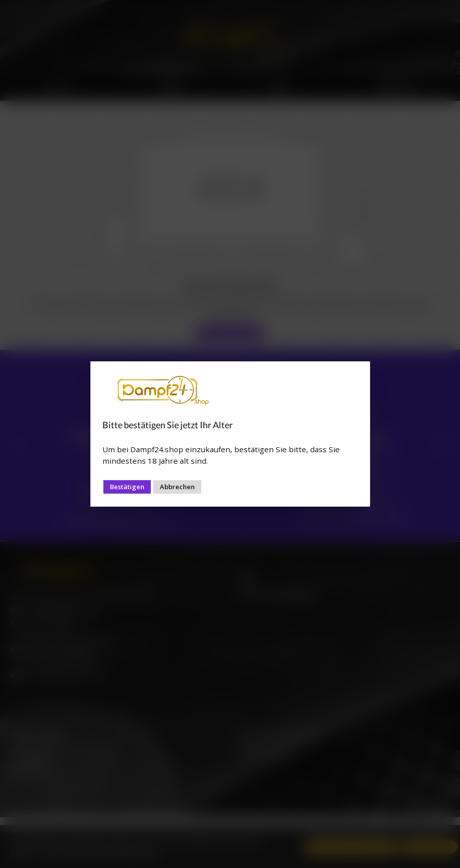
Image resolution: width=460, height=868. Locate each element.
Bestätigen (127, 487)
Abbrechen (177, 487)
